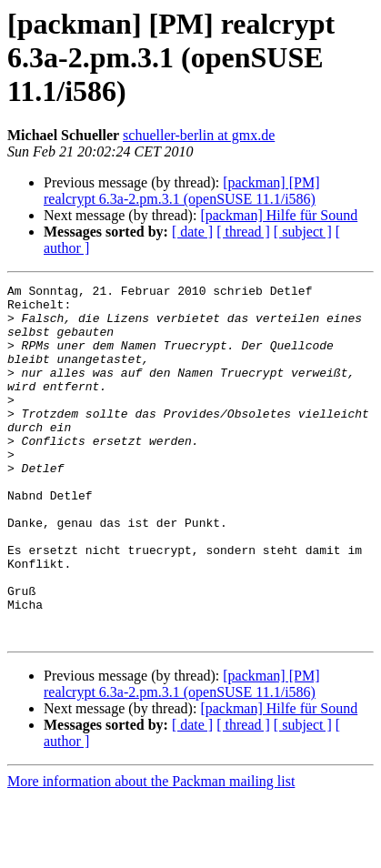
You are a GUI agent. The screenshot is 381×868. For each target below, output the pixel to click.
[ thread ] (243, 232)
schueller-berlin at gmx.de (199, 135)
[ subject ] (303, 232)
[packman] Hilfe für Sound (279, 215)
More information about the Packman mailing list (151, 852)
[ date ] (192, 232)
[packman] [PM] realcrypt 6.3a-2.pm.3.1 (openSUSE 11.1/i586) (181, 191)
